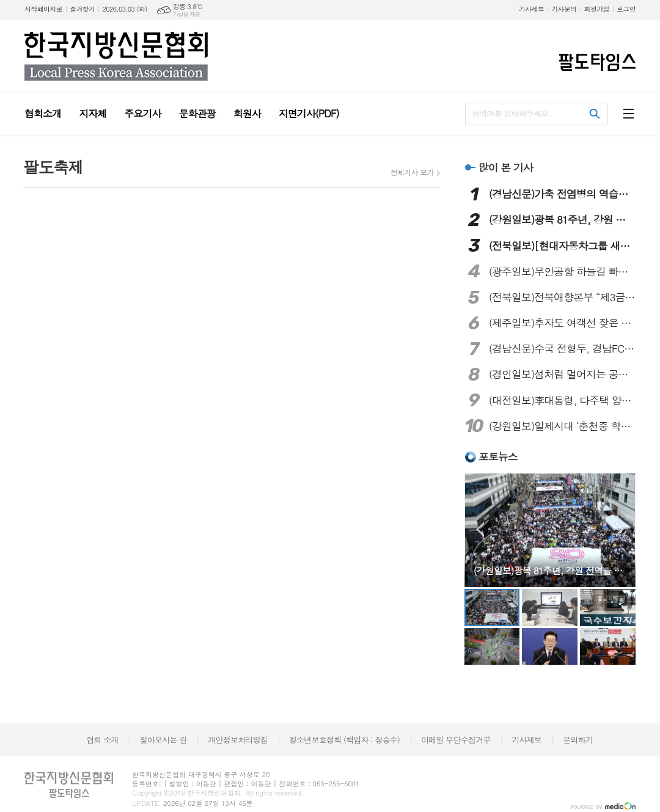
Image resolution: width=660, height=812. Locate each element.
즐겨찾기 (82, 9)
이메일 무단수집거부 (456, 740)
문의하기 (578, 740)
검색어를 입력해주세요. (512, 113)
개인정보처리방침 (238, 740)
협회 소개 (102, 740)
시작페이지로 (43, 9)
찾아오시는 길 (163, 740)
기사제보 (531, 9)
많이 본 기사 (506, 167)
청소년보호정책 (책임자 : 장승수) (344, 740)
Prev (480, 529)
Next (620, 529)
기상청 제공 (187, 14)
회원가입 (597, 9)
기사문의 (564, 9)
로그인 (626, 9)
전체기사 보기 (412, 172)
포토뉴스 (498, 456)
